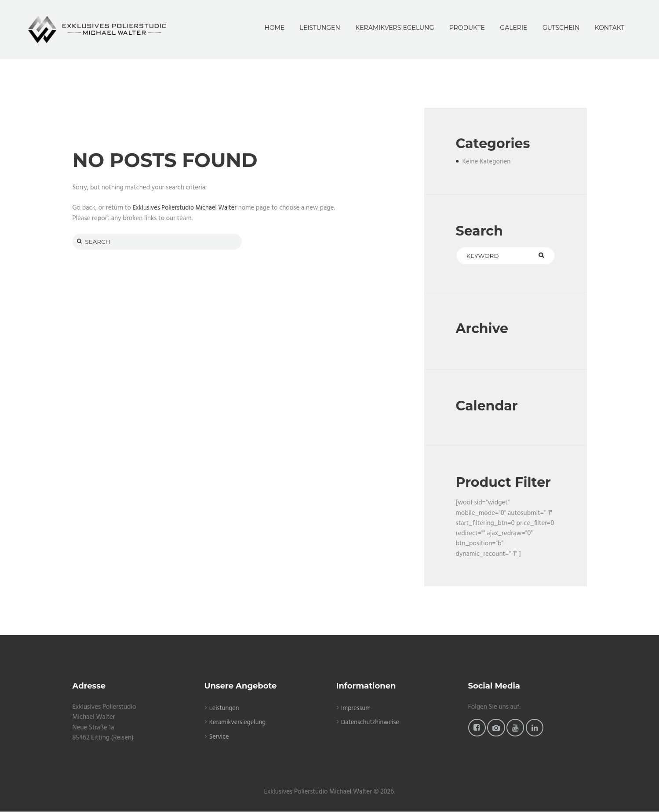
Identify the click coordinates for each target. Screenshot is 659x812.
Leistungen (225, 709)
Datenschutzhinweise (371, 723)
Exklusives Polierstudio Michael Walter (186, 208)
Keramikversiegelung (238, 723)
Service (220, 737)
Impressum (357, 709)
